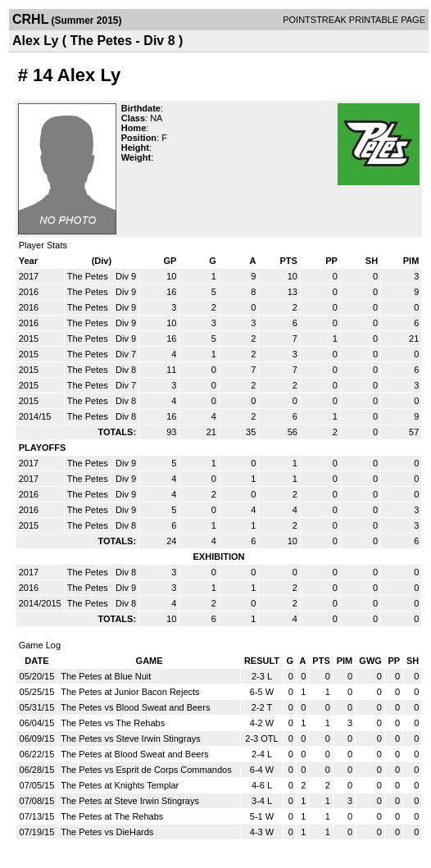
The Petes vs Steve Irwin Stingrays (131, 738)
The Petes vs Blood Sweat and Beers (135, 707)
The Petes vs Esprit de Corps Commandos (146, 770)
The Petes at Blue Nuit (106, 676)
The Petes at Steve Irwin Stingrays (130, 801)
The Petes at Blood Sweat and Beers (134, 754)
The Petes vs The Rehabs (113, 723)
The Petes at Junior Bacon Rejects (130, 692)
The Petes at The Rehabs (112, 816)
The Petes (89, 276)
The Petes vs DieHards (107, 832)
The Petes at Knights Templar (120, 785)
